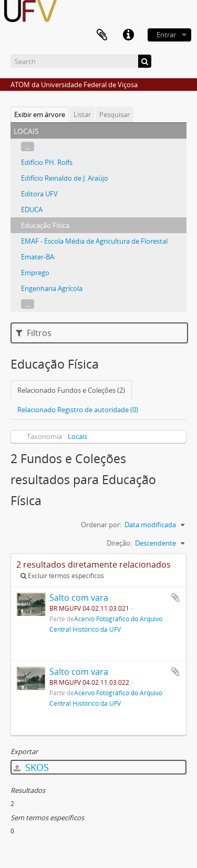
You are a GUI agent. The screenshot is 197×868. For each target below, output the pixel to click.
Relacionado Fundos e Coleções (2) (71, 390)
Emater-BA (38, 257)
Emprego (35, 273)
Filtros (34, 333)
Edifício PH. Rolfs (47, 162)
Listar (82, 114)
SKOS (31, 767)
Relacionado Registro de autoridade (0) (78, 410)
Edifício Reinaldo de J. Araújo (65, 178)
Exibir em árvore (40, 114)
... (28, 147)
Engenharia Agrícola (52, 288)
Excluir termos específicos (62, 576)
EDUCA (32, 210)
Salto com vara (79, 598)
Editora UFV (39, 194)
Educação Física (45, 225)
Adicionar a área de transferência (175, 598)
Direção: (119, 543)
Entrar (166, 35)
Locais (77, 436)
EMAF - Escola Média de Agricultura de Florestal (94, 241)
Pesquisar (115, 114)
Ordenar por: (101, 525)
